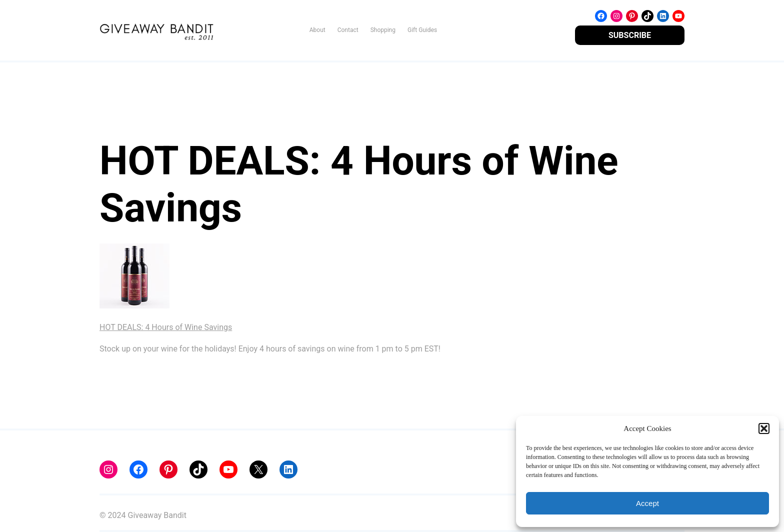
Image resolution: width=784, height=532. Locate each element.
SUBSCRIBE (630, 35)
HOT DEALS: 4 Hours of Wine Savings (166, 327)
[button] (764, 428)
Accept (647, 503)
